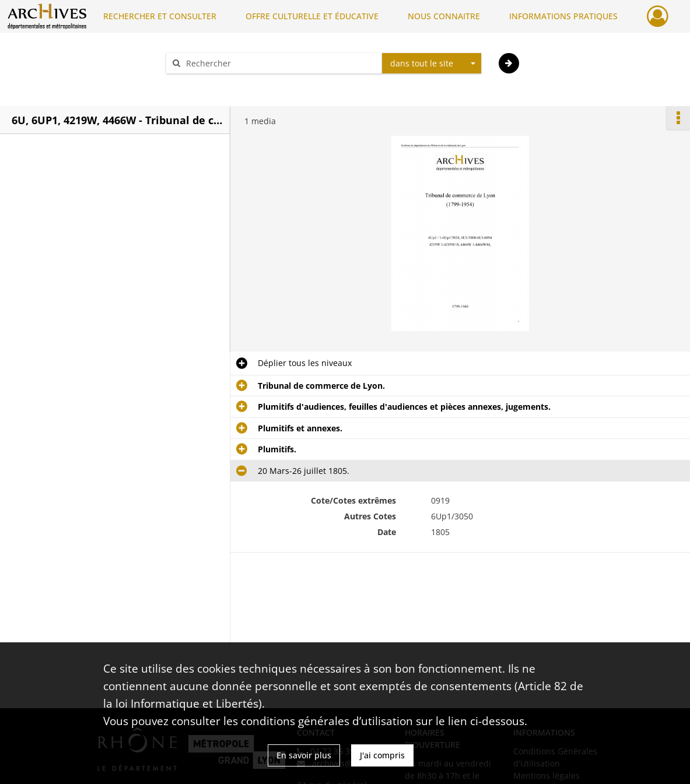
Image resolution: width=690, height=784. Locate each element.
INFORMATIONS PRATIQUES (563, 16)
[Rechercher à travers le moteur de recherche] (280, 63)
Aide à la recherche (211, 84)
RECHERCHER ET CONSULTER (160, 16)
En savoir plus (304, 755)
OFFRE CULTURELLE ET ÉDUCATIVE (312, 16)
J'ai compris (382, 755)
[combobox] (432, 64)
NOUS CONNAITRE (444, 16)
